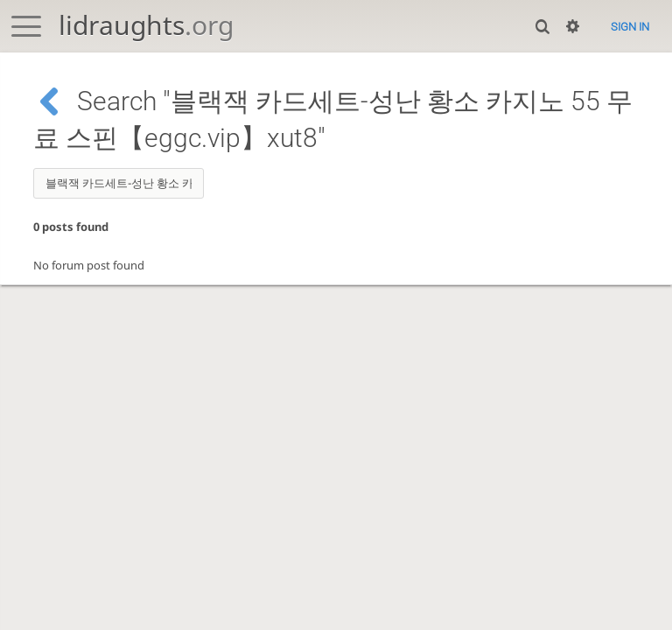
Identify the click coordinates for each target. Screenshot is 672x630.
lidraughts (146, 25)
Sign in (630, 27)
